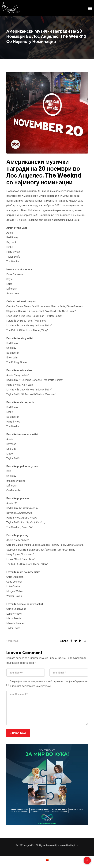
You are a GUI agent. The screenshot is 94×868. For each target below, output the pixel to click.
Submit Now (18, 733)
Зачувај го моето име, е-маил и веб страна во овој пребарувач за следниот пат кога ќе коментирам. (49, 684)
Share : (65, 641)
